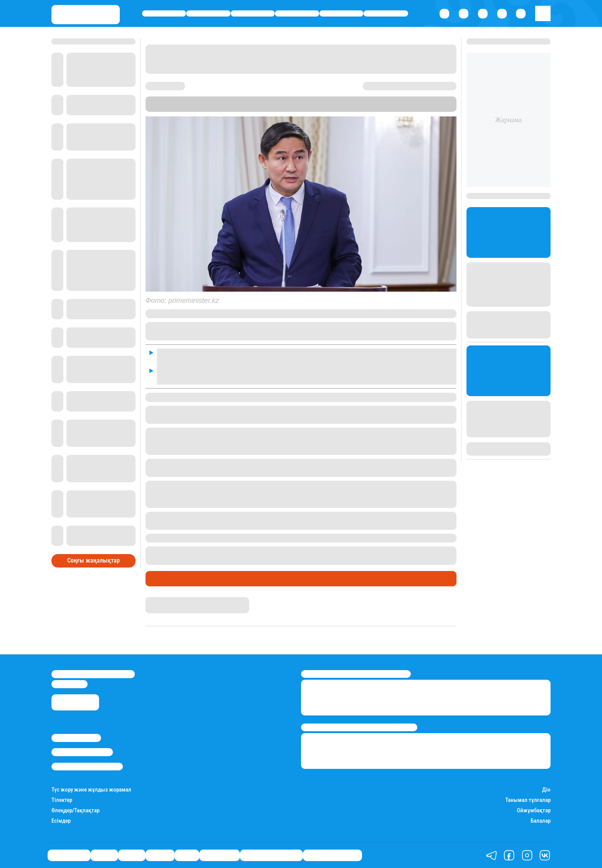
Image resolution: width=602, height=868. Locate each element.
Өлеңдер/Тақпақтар (75, 811)
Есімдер (61, 821)
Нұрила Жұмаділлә (171, 601)
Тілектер (62, 800)
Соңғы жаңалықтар (93, 560)
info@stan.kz (69, 684)
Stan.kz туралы (76, 738)
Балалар (541, 821)
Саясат (253, 14)
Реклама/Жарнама (82, 752)
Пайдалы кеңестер (332, 855)
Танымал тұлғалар (528, 800)
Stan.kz (184, 108)
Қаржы (208, 14)
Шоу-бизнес (386, 14)
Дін (546, 790)
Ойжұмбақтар (534, 811)
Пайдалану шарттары (87, 767)
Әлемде (297, 14)
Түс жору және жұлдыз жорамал (91, 790)
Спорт (342, 14)
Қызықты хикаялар (271, 855)
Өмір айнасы (164, 14)
